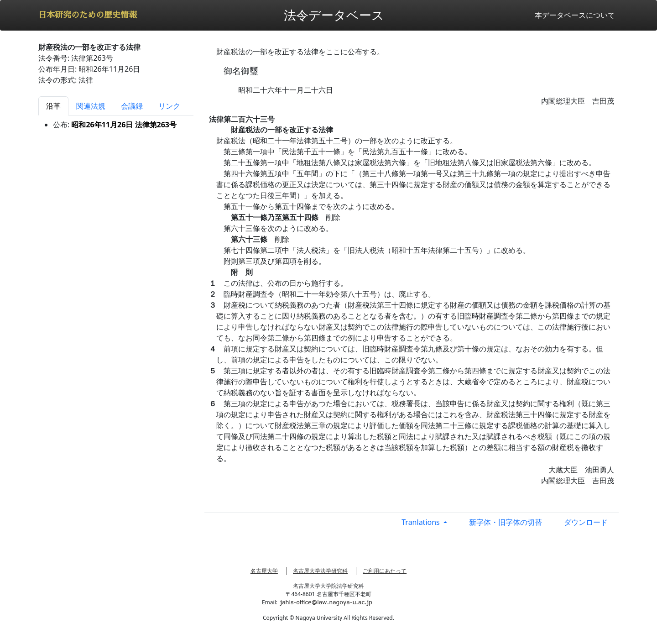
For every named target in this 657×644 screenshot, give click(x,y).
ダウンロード (586, 522)
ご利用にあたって (385, 571)
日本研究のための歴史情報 (88, 15)
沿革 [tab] (53, 106)
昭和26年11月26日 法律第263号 (124, 125)
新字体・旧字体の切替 (506, 522)
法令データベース (334, 15)
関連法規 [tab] (91, 106)
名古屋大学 (264, 571)
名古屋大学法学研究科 (320, 571)
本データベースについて (575, 15)
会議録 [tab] (132, 106)
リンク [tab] (169, 106)
